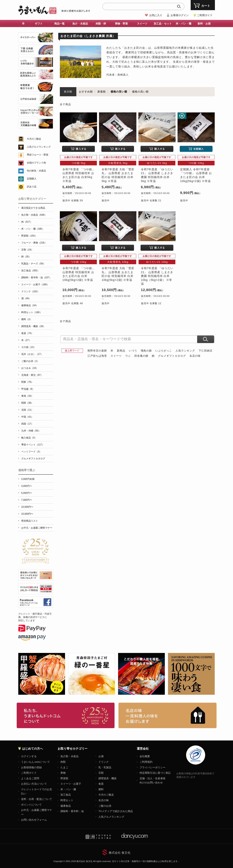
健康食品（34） (30, 305)
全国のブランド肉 (36, 163)
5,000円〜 (27, 493)
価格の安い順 (119, 92)
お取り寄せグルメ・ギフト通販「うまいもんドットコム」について (66, 715)
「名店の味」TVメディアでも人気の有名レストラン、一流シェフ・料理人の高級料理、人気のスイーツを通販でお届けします (167, 715)
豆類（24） (27, 250)
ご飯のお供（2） (30, 361)
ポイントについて (31, 805)
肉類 (63, 762)
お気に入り (156, 15)
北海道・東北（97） (32, 375)
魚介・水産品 (80, 24)
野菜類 (64, 778)
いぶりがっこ (164, 351)
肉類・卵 (101, 24)
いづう (133, 351)
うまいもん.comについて (35, 762)
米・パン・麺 (183, 24)
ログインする (29, 756)
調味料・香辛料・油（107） (36, 278)
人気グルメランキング (39, 147)
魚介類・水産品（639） (34, 215)
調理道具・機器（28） (33, 326)
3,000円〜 (27, 486)
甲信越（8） (28, 389)
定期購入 (32, 179)
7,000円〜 (27, 500)
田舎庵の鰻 (141, 356)
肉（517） (27, 222)
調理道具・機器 (107, 778)
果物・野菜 (121, 24)
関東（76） (27, 382)
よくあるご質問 (30, 778)
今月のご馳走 (34, 139)
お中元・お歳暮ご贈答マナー (37, 528)
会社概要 (145, 756)
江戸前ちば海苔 (97, 356)
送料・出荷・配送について (37, 799)
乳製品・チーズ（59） (33, 264)
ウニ (128, 356)
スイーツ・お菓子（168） (35, 284)
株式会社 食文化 (120, 853)
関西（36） (27, 403)
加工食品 (66, 795)
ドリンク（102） (30, 291)
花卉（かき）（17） (32, 354)
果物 (63, 773)
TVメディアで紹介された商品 (116, 811)
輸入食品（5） (29, 438)
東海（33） (27, 396)
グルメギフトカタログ (172, 356)
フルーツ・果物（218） (34, 243)
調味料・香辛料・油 (72, 811)
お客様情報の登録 (31, 767)
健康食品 (66, 806)
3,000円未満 (28, 479)
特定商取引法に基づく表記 (155, 773)
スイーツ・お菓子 (71, 784)
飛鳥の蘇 (146, 351)
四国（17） (27, 424)
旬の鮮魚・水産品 (36, 171)
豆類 (101, 773)
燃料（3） (27, 319)
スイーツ (142, 24)
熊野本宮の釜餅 (97, 351)
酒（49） (26, 298)
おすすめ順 (86, 92)
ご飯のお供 (105, 806)
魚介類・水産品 (69, 756)
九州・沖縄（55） (31, 431)
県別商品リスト (30, 521)
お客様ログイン (180, 15)
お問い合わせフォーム (34, 820)
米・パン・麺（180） (33, 229)
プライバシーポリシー (152, 767)
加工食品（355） (30, 271)
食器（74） (27, 333)
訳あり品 (32, 187)
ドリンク (104, 762)
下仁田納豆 (206, 351)
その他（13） (29, 347)
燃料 (101, 789)
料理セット (67, 800)
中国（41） (27, 417)
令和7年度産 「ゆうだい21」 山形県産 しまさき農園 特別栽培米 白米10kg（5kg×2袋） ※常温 (157, 276)
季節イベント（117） (33, 445)
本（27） (26, 340)
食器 (101, 784)
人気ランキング (185, 351)
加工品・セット (163, 24)
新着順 (102, 92)
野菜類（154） (29, 236)
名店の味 (195, 356)
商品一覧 (59, 24)
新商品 (121, 351)
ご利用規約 (146, 762)
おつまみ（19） (30, 368)
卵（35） (26, 257)
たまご (64, 767)
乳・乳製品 (105, 767)
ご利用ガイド (205, 15)
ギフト (39, 24)
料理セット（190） (32, 312)
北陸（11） (27, 410)
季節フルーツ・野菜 (38, 155)
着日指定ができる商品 (33, 208)
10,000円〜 (27, 507)
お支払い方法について (34, 784)
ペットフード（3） (32, 452)
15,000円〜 (27, 514)
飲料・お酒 (204, 24)
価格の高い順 (140, 92)
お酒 (101, 756)
